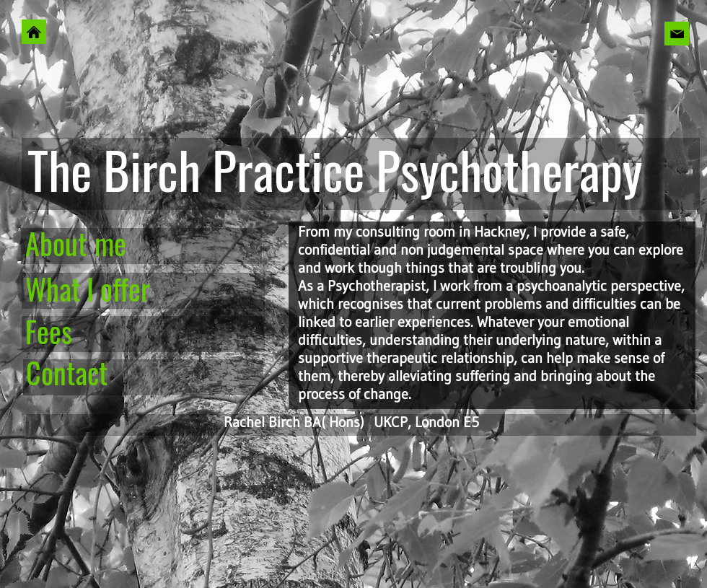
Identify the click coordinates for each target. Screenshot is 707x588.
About (56, 243)
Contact (67, 372)
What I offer (88, 289)
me (110, 243)
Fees (49, 331)
